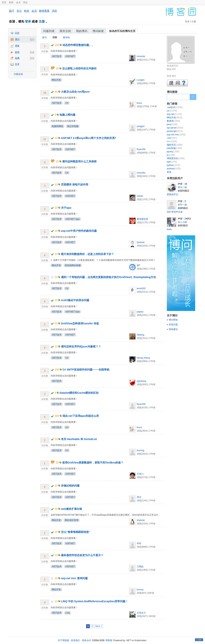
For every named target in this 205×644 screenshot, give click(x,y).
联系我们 (76, 640)
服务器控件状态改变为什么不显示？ (82, 555)
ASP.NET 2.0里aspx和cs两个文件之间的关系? (89, 138)
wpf (172, 162)
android (174, 169)
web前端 (174, 148)
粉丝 (27, 11)
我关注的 (65, 31)
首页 (4, 2)
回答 (55, 37)
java (172, 124)
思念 (139, 497)
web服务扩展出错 (72, 509)
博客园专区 (176, 158)
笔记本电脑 (73, 126)
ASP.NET (70, 56)
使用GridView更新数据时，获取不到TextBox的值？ (93, 463)
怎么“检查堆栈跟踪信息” (76, 532)
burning (141, 450)
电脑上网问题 (67, 115)
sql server (175, 128)
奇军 (139, 543)
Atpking (141, 335)
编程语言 (175, 145)
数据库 (174, 121)
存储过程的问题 (70, 486)
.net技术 (175, 107)
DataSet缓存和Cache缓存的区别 (79, 393)
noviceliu (141, 173)
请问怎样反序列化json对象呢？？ (81, 346)
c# (172, 111)
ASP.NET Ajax (73, 219)
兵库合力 (141, 613)
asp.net (174, 114)
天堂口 (140, 474)
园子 (12, 11)
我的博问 (82, 31)
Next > (99, 626)
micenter (141, 56)
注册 (42, 21)
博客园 (109, 640)
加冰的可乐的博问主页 (122, 31)
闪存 (17, 33)
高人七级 (182, 222)
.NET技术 (57, 56)
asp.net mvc (176, 135)
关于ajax (66, 208)
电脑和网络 (57, 126)
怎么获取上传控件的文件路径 (79, 68)
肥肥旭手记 (173, 195)
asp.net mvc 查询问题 (74, 578)
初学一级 (182, 205)
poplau (140, 312)
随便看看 (44, 11)
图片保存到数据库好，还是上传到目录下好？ (87, 254)
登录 (28, 21)
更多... (170, 172)
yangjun (141, 126)
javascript (175, 131)
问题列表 (49, 31)
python (174, 165)
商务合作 (87, 640)
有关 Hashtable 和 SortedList (79, 439)
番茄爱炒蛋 (142, 219)
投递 (32, 52)
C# (67, 103)
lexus (139, 103)
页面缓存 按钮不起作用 (75, 184)
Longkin (141, 80)
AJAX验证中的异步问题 (75, 300)
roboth (140, 196)
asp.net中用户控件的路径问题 (79, 231)
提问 (32, 39)
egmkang (141, 381)
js (171, 155)
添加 (32, 58)
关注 (19, 11)
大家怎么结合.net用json (75, 92)
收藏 (17, 58)
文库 (17, 64)
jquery (173, 152)
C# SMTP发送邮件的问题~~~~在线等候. (86, 370)
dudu (169, 229)
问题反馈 (18, 74)
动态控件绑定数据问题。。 (78, 45)
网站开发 (56, 80)
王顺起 (140, 567)
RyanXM (141, 149)
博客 (17, 46)
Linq (68, 613)
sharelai (141, 520)
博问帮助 (173, 320)
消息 (54, 11)
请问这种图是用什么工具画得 (79, 161)
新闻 (11, 2)
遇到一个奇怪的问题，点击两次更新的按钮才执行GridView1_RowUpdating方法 (108, 277)
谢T (139, 265)
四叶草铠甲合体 (175, 212)
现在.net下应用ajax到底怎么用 (81, 416)
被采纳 (66, 37)
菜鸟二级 (182, 187)
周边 (25, 2)
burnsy (140, 590)
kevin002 (141, 288)
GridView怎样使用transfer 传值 (80, 323)
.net (172, 138)
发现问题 (173, 325)
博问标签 (98, 31)
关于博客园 (63, 640)
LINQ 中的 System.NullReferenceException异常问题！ (94, 601)
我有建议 (173, 329)
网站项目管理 (72, 520)
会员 (18, 2)
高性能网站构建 (73, 265)
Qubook (141, 242)
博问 (17, 39)
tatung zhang (143, 358)
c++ (172, 141)
